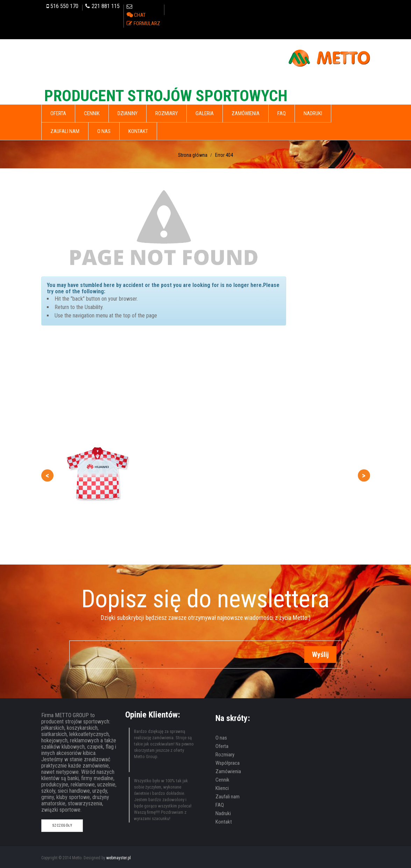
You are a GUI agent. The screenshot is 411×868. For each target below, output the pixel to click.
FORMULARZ (147, 23)
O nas (221, 738)
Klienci (222, 788)
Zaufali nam (228, 797)
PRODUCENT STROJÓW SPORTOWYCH (166, 96)
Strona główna (193, 155)
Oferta (222, 746)
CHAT (140, 15)
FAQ (220, 805)
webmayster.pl (119, 858)
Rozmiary (225, 755)
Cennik (222, 780)
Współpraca (228, 763)
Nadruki (223, 813)
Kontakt (224, 822)
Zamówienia (228, 771)
